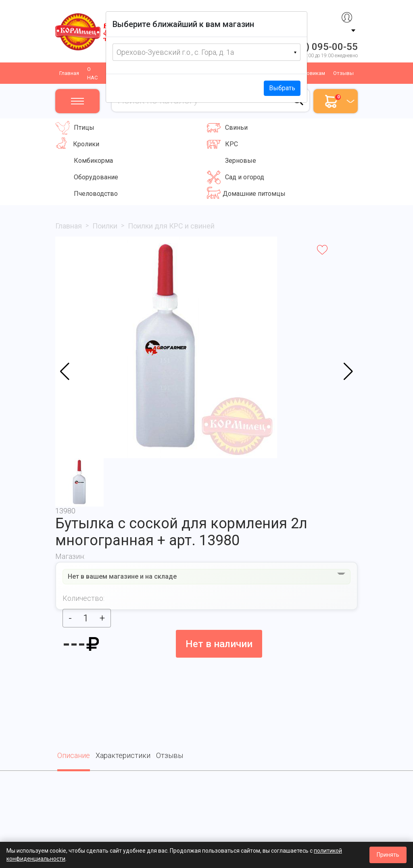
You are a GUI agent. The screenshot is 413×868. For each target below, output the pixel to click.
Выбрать (282, 88)
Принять (388, 855)
